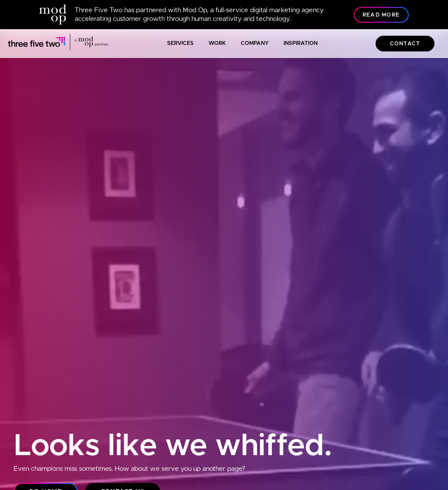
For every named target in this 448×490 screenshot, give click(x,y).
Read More (381, 15)
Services (180, 43)
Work (217, 43)
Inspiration (301, 43)
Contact (405, 44)
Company (255, 43)
